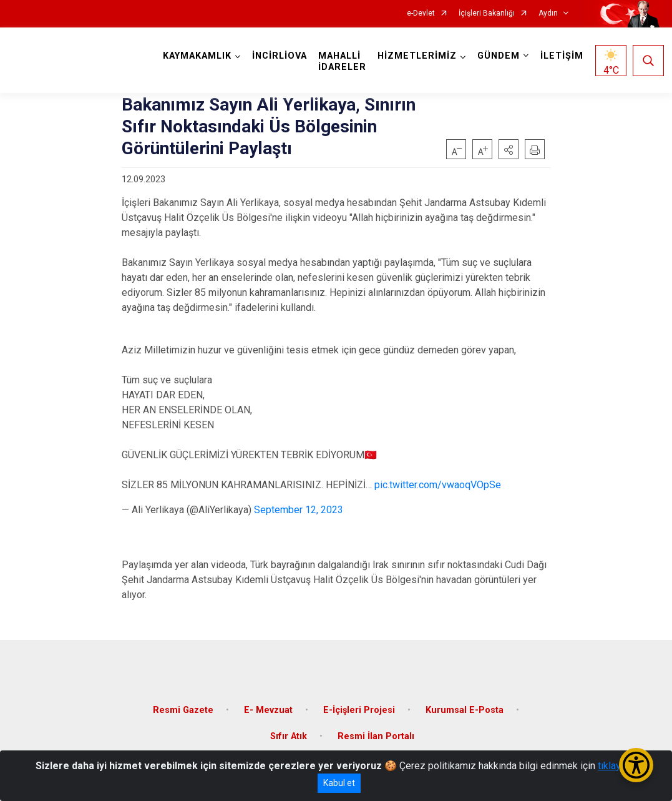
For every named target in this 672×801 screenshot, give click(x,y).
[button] (509, 149)
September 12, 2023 (299, 510)
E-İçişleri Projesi (359, 710)
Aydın (548, 13)
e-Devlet (421, 13)
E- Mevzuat (268, 710)
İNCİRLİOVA (280, 56)
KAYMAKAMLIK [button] (197, 56)
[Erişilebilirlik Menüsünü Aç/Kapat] (636, 765)
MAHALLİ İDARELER (342, 61)
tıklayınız (617, 766)
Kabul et (339, 783)
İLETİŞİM (562, 56)
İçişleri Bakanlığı (487, 13)
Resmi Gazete (183, 710)
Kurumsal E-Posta (465, 710)
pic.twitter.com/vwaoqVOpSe (438, 485)
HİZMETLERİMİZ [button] (417, 56)
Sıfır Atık (289, 736)
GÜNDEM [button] (499, 56)
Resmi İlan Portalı (376, 736)
